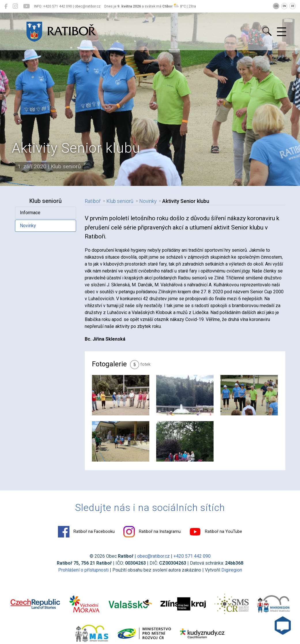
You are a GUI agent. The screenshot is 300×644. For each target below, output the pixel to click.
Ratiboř (93, 201)
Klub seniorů (120, 201)
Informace (30, 213)
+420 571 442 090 (192, 556)
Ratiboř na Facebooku (86, 532)
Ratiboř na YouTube (216, 532)
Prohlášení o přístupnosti (83, 570)
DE (293, 6)
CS (276, 6)
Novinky (28, 226)
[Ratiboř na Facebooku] (6, 6)
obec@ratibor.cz (153, 556)
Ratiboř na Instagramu (152, 532)
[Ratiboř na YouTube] (26, 6)
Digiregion (232, 570)
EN (284, 6)
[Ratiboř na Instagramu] (15, 6)
